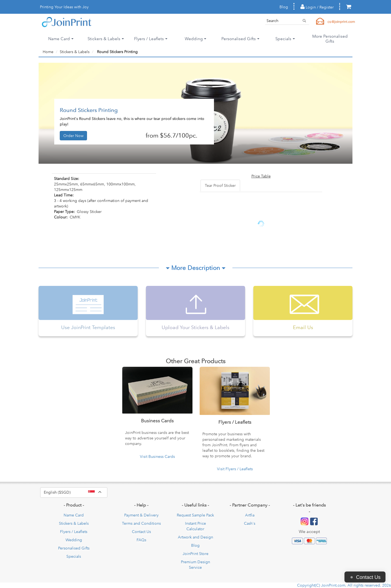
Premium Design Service (196, 565)
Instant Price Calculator (196, 526)
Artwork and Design (196, 537)
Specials (74, 556)
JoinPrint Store (196, 554)
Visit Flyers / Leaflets (235, 469)
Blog (284, 7)
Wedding (74, 540)
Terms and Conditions (141, 523)
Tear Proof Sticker (220, 185)
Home (48, 52)
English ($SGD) (76, 493)
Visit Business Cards (157, 456)
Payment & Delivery (141, 515)
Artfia (250, 515)
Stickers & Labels (75, 52)
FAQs (141, 540)
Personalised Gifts (74, 548)
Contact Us (141, 532)
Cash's (250, 523)
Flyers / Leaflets (74, 532)
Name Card (74, 515)
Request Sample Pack (195, 515)
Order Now (73, 136)
